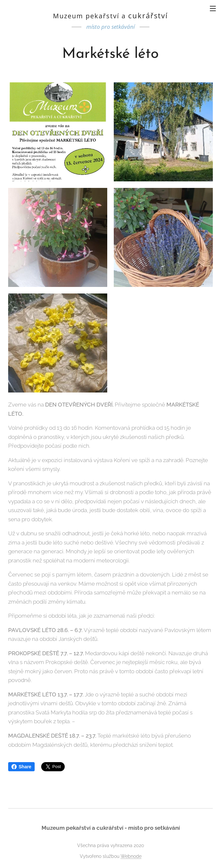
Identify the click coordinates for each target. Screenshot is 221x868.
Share (21, 767)
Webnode (131, 856)
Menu (213, 8)
